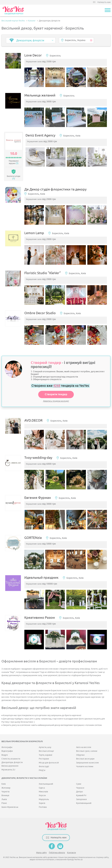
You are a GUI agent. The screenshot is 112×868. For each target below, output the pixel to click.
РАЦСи (42, 770)
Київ (4, 784)
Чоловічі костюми (85, 767)
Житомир (6, 788)
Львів (4, 799)
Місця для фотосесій (49, 763)
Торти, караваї (45, 755)
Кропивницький (84, 803)
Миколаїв (43, 792)
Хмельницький (46, 784)
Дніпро (79, 792)
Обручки (80, 755)
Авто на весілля (84, 747)
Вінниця (5, 795)
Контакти (71, 853)
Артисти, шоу (45, 747)
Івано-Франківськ (10, 807)
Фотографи (7, 747)
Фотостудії (44, 767)
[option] (34, 77)
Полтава (43, 807)
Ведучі (5, 755)
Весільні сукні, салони (87, 751)
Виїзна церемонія (10, 766)
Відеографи (7, 751)
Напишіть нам (104, 2)
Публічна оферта (57, 853)
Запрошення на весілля (87, 763)
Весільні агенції (46, 751)
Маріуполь (44, 799)
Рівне (4, 803)
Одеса (42, 788)
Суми (79, 784)
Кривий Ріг (81, 795)
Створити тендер (56, 394)
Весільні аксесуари (85, 759)
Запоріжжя (81, 799)
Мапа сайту (41, 853)
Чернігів (5, 792)
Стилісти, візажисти (11, 759)
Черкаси (80, 788)
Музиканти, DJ (8, 770)
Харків (42, 803)
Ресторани (44, 759)
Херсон (42, 795)
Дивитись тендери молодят (56, 401)
